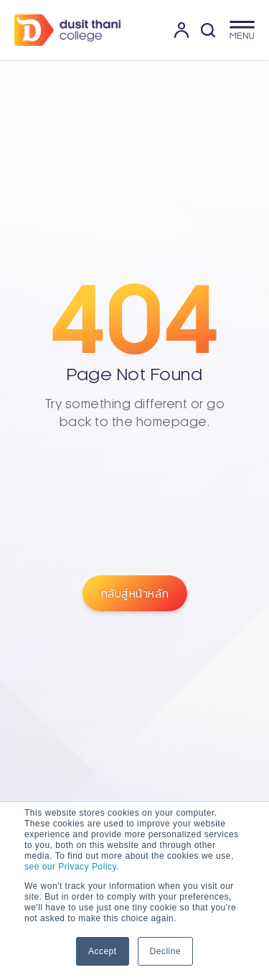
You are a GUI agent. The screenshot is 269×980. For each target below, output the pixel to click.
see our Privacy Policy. (72, 867)
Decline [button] (166, 951)
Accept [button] (103, 951)
